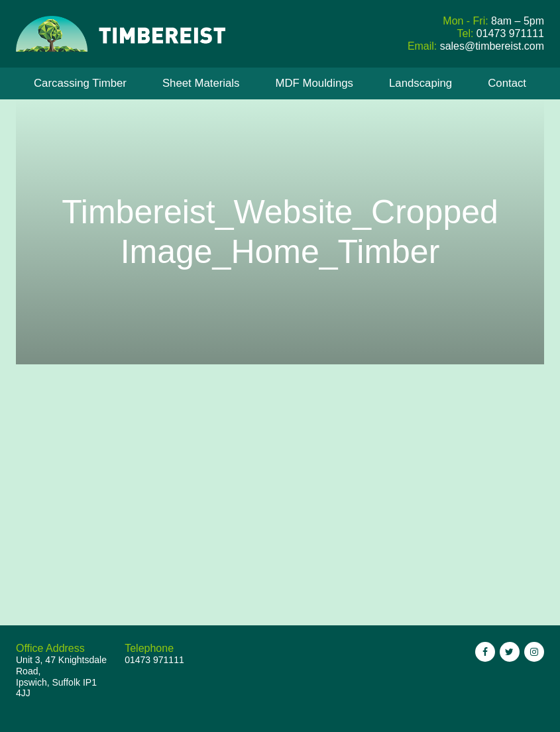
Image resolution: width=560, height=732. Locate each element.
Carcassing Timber (80, 83)
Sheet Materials (201, 83)
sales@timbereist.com (492, 46)
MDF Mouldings (314, 83)
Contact (507, 83)
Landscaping (420, 83)
